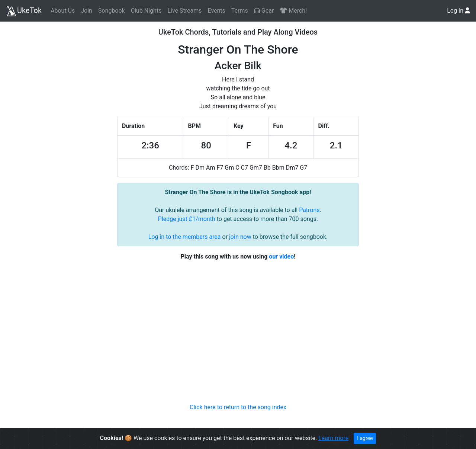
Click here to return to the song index (238, 407)
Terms (240, 11)
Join (86, 11)
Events (216, 11)
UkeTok (24, 11)
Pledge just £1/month (187, 219)
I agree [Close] (365, 438)
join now (240, 237)
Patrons (309, 210)
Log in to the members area (185, 237)
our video (281, 256)
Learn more (333, 438)
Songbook (112, 11)
